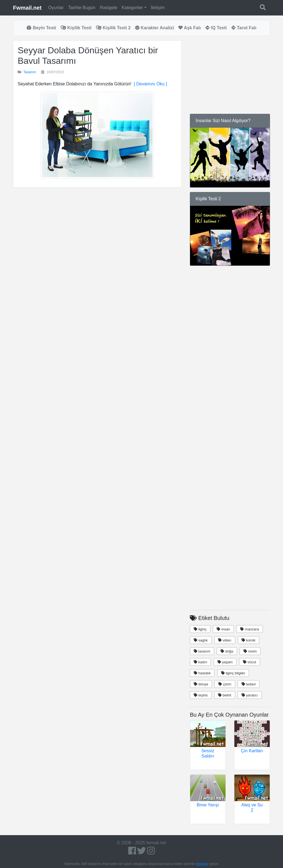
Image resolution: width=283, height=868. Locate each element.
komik (249, 640)
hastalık (202, 673)
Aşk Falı (189, 28)
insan (223, 629)
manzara (249, 629)
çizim (225, 684)
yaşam (225, 662)
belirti (225, 695)
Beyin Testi (41, 28)
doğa (227, 651)
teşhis (201, 695)
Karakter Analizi (155, 28)
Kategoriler (132, 8)
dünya (201, 684)
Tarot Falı (244, 28)
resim (250, 651)
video (225, 640)
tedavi (249, 684)
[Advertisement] (97, 250)
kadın (200, 662)
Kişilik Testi (76, 28)
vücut (250, 662)
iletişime (202, 864)
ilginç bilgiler (233, 673)
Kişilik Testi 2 (113, 28)
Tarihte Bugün (82, 8)
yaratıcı (250, 695)
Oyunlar (56, 8)
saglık (201, 640)
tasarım (202, 651)
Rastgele (108, 8)
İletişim (158, 8)
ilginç (200, 629)
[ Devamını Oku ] (149, 84)
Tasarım (30, 72)
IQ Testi (216, 28)
